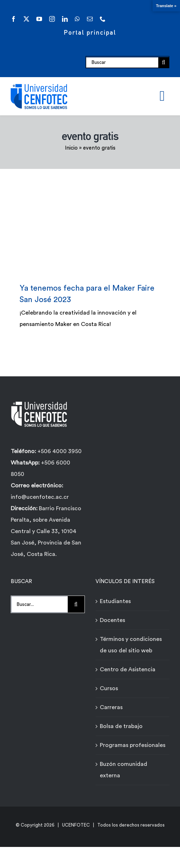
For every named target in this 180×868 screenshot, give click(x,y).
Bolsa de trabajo (121, 726)
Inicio (71, 148)
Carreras (111, 707)
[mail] (90, 19)
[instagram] (52, 19)
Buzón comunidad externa (124, 770)
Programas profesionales (133, 745)
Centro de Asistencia (128, 669)
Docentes (112, 620)
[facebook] (14, 19)
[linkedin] (65, 19)
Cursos (109, 688)
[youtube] (39, 19)
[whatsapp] (77, 19)
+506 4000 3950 (60, 451)
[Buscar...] (39, 604)
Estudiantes (115, 601)
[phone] (103, 19)
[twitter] (26, 19)
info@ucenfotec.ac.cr (40, 497)
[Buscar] (122, 62)
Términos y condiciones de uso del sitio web (131, 645)
